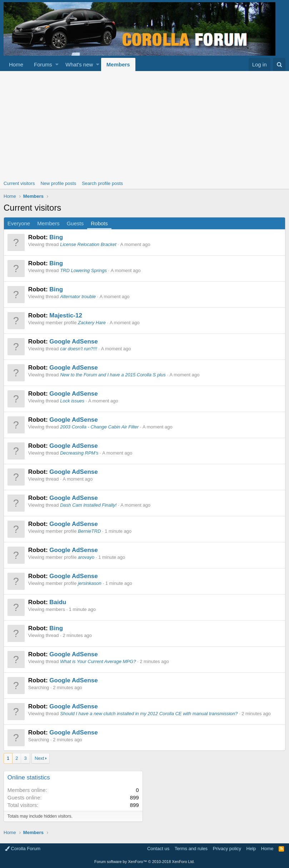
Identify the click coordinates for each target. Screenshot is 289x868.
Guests (75, 223)
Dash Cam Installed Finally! (88, 505)
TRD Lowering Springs (83, 270)
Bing (56, 237)
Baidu (58, 602)
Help (251, 849)
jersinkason (90, 583)
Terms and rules (191, 849)
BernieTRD (89, 531)
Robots (99, 223)
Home (16, 64)
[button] (57, 64)
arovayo (86, 557)
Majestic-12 (66, 315)
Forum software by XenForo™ (144, 862)
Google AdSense (73, 342)
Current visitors (19, 183)
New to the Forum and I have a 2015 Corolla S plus (113, 375)
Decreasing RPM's (79, 453)
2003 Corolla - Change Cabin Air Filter (99, 427)
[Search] (279, 64)
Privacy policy (227, 849)
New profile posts (58, 183)
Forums (43, 64)
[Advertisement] (144, 125)
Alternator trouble (78, 297)
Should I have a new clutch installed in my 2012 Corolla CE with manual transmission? (149, 714)
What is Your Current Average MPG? (98, 661)
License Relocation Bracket (88, 244)
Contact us (158, 849)
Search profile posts (102, 183)
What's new (79, 64)
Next (39, 758)
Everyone (19, 223)
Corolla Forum (23, 849)
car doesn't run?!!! (79, 349)
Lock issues (72, 401)
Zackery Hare (92, 323)
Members (118, 64)
